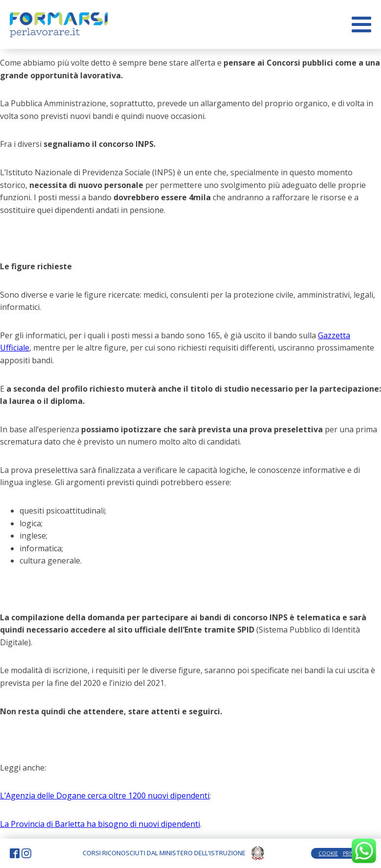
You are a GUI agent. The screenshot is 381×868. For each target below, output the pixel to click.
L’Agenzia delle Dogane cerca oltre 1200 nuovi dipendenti (105, 796)
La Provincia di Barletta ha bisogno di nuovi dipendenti (100, 824)
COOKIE (328, 853)
